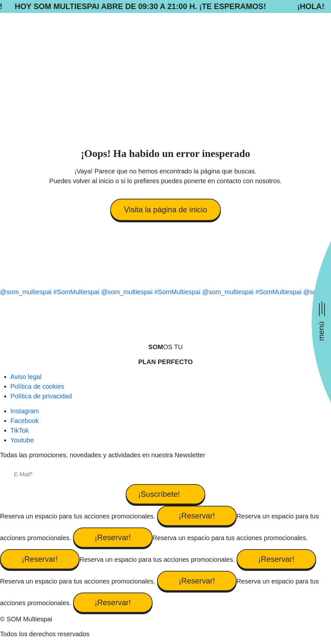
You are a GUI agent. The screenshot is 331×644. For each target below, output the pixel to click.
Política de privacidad (41, 396)
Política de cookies (37, 386)
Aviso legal (26, 377)
